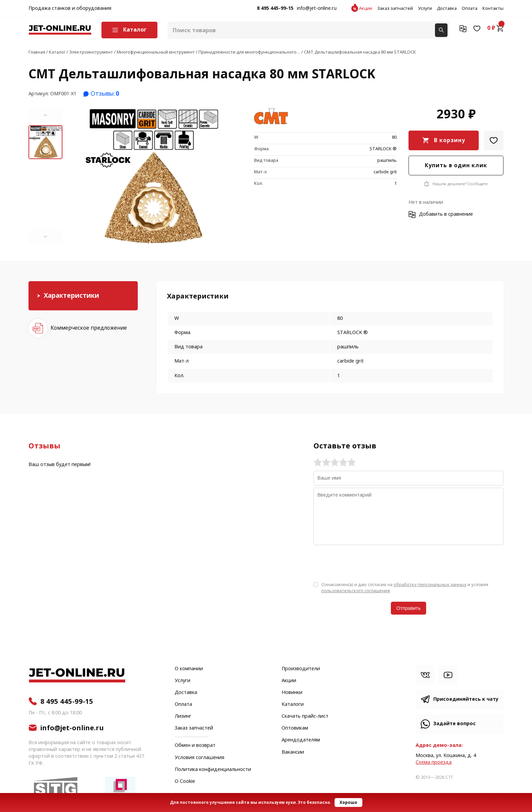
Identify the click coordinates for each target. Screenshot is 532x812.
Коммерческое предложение (89, 328)
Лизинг (183, 716)
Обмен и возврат (195, 745)
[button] (45, 115)
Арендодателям (301, 740)
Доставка (447, 8)
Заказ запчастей (395, 8)
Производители (301, 669)
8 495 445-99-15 (275, 8)
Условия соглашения (199, 758)
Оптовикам (295, 728)
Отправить (408, 608)
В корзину (450, 140)
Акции (366, 8)
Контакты (493, 8)
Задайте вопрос (454, 724)
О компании (189, 669)
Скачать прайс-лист (305, 716)
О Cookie (185, 781)
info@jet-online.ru (317, 8)
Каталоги (293, 704)
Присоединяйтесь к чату (466, 699)
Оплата (470, 8)
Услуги (425, 8)
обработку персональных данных (430, 585)
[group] (152, 176)
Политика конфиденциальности (213, 770)
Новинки (292, 693)
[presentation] (365, 563)
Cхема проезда (434, 762)
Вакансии (293, 752)
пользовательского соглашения (356, 591)
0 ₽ (495, 28)
